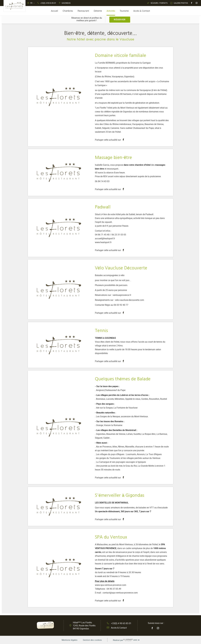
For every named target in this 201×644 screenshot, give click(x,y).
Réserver (120, 19)
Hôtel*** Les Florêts (84, 626)
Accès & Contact (117, 628)
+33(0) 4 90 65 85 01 (119, 623)
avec (126, 640)
